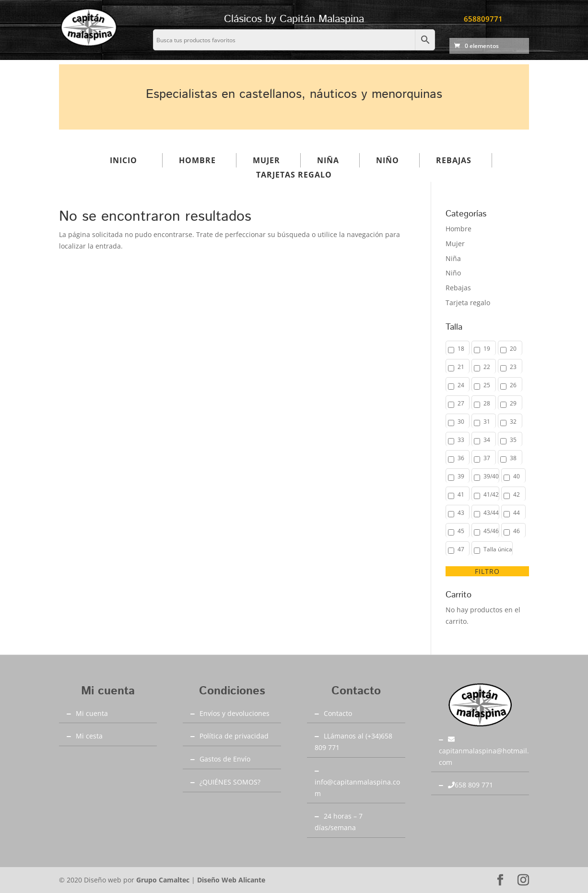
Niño (388, 160)
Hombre (197, 160)
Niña (328, 160)
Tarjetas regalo (294, 175)
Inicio (123, 160)
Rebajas (454, 160)
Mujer (266, 160)
